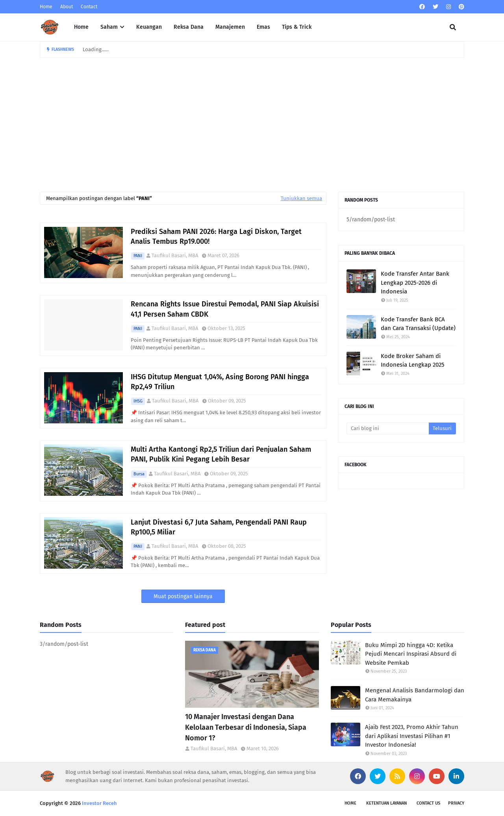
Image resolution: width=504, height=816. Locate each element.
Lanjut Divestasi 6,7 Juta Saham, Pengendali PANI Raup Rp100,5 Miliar (219, 527)
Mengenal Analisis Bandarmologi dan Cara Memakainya (415, 695)
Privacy (456, 803)
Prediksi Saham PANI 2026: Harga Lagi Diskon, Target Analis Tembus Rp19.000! (216, 236)
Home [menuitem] (81, 27)
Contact (89, 7)
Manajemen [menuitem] (230, 27)
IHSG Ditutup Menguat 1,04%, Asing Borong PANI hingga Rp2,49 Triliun (220, 382)
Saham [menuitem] (109, 27)
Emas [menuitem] (263, 27)
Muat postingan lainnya (183, 596)
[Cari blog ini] (388, 428)
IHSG (138, 401)
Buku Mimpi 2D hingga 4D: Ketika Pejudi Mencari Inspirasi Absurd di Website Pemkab (411, 654)
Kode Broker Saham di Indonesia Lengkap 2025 (413, 361)
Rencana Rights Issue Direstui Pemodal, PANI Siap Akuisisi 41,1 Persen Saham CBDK (225, 309)
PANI (138, 256)
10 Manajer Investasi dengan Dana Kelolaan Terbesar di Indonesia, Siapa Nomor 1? (246, 727)
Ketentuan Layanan (386, 803)
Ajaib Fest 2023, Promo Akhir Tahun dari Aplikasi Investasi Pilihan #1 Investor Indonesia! (412, 736)
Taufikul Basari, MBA (175, 255)
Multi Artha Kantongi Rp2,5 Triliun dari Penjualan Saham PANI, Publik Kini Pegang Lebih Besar (221, 454)
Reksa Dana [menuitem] (189, 27)
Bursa (139, 474)
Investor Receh (99, 803)
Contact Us (428, 803)
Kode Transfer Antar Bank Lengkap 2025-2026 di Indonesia (415, 283)
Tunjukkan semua (301, 198)
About (67, 7)
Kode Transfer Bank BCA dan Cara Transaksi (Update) (418, 324)
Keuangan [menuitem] (149, 27)
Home (46, 7)
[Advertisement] (252, 117)
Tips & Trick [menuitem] (297, 27)
